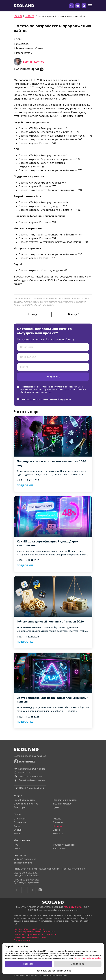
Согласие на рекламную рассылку (30, 937)
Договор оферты (22, 940)
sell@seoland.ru (23, 863)
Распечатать (23, 53)
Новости (58, 826)
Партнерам (20, 822)
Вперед (74, 314)
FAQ (16, 845)
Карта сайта (60, 848)
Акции (17, 826)
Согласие (60, 387)
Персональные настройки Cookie (53, 971)
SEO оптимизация (63, 804)
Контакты (58, 833)
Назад (32, 314)
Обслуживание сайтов (26, 804)
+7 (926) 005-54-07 (25, 859)
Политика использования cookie (29, 929)
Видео (57, 830)
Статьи (18, 830)
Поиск (17, 848)
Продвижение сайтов (65, 800)
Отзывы (57, 819)
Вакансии (58, 822)
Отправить (53, 377)
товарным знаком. (73, 907)
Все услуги (20, 807)
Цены (56, 807)
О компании (20, 819)
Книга (17, 833)
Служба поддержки (64, 845)
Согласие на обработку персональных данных (36, 934)
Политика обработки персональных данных (34, 932)
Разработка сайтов (24, 800)
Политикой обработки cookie (87, 958)
